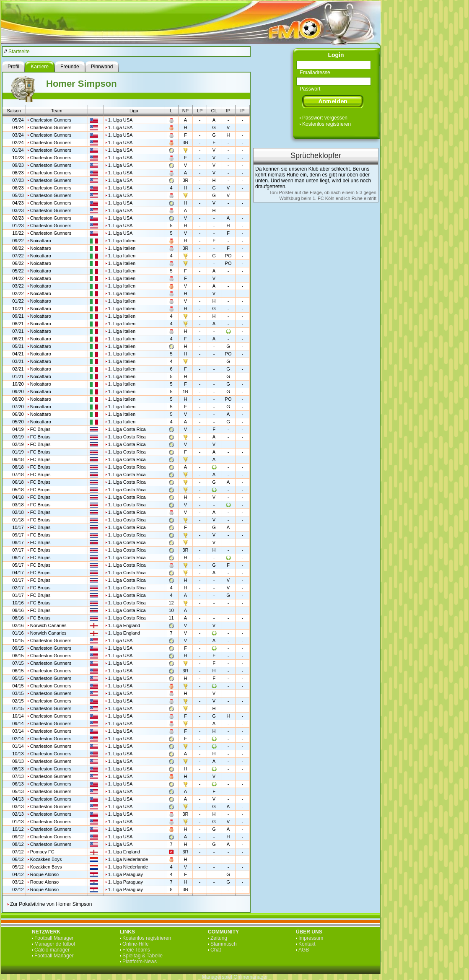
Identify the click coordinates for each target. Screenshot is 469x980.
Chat (216, 950)
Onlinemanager (251, 977)
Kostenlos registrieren (326, 124)
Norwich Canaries (48, 625)
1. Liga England (124, 625)
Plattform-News (140, 962)
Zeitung (219, 938)
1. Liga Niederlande (128, 859)
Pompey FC (42, 852)
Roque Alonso (45, 874)
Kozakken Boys (46, 859)
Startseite (19, 52)
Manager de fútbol (55, 944)
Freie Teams (136, 950)
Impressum (311, 938)
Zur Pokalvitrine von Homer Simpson (51, 904)
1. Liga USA (120, 120)
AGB (304, 950)
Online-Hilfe (136, 944)
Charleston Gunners (51, 120)
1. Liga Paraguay (126, 874)
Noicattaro (41, 241)
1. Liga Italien (122, 241)
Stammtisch (224, 944)
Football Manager (54, 938)
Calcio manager (52, 950)
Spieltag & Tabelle (143, 956)
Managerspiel (217, 977)
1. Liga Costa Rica (127, 429)
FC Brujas (40, 429)
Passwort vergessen (325, 118)
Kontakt (307, 944)
